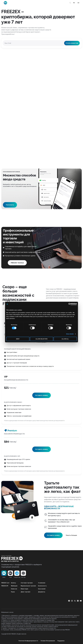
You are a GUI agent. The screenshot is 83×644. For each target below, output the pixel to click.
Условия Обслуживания (48, 641)
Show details (70, 334)
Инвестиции (24, 589)
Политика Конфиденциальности (28, 641)
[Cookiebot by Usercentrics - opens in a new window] (70, 304)
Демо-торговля (25, 592)
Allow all (65, 339)
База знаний (42, 589)
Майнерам (14, 586)
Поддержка (61, 641)
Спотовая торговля (27, 583)
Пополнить (10, 205)
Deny (18, 339)
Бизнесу (13, 583)
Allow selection (42, 339)
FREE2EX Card (5, 583)
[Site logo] (5, 3)
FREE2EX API (5, 586)
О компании (42, 583)
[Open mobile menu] (78, 3)
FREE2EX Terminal (17, 263)
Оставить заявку (41, 395)
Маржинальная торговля (28, 586)
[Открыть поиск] (70, 3)
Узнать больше (71, 535)
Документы (42, 592)
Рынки (13, 592)
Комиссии (14, 589)
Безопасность (42, 586)
